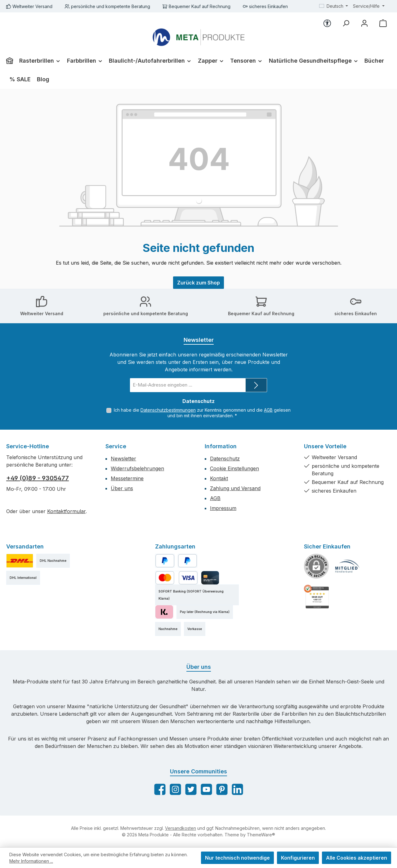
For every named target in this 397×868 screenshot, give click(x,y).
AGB (268, 410)
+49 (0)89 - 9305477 (38, 478)
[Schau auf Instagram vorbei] (175, 789)
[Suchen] (346, 23)
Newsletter (123, 459)
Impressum (223, 508)
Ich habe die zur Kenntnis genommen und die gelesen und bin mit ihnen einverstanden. (202, 413)
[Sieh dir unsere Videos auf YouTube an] (206, 789)
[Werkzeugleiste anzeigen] (327, 23)
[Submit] (256, 385)
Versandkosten (181, 828)
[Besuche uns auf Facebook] (160, 789)
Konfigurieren (298, 858)
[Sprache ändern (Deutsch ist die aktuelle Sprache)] (334, 6)
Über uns (122, 488)
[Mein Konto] (364, 23)
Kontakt (219, 478)
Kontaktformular (66, 511)
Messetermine (127, 478)
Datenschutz (225, 459)
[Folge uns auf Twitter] (191, 789)
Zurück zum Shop (198, 283)
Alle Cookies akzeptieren (357, 858)
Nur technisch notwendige (237, 858)
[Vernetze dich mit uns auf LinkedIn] (237, 789)
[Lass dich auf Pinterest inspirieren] (222, 789)
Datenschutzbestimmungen (168, 410)
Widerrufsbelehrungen (137, 468)
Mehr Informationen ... (31, 861)
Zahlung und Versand (235, 488)
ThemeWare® (261, 835)
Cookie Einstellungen (234, 468)
